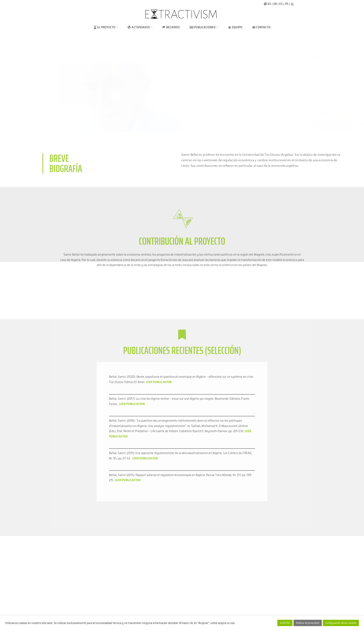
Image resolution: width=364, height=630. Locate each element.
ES (281, 4)
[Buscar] (292, 4)
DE (269, 4)
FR (287, 4)
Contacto (261, 27)
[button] (117, 27)
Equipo (235, 27)
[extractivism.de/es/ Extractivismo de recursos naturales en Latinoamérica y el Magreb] (182, 14)
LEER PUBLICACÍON (128, 569)
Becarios (171, 27)
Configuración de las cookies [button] (341, 623)
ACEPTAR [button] (285, 623)
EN (275, 4)
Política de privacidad (308, 623)
